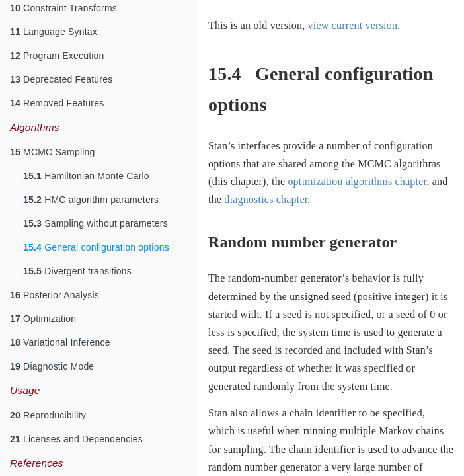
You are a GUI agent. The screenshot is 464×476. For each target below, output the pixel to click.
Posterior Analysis (55, 295)
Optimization (43, 319)
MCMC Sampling (52, 152)
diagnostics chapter (266, 199)
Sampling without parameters (96, 223)
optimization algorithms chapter (357, 181)
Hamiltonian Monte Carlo (86, 176)
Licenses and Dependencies (76, 439)
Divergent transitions (77, 271)
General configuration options (96, 247)
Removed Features (57, 103)
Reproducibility (48, 415)
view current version (353, 25)
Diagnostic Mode (52, 366)
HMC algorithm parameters (91, 200)
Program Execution (57, 56)
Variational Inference (60, 342)
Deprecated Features (61, 79)
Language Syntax (54, 32)
